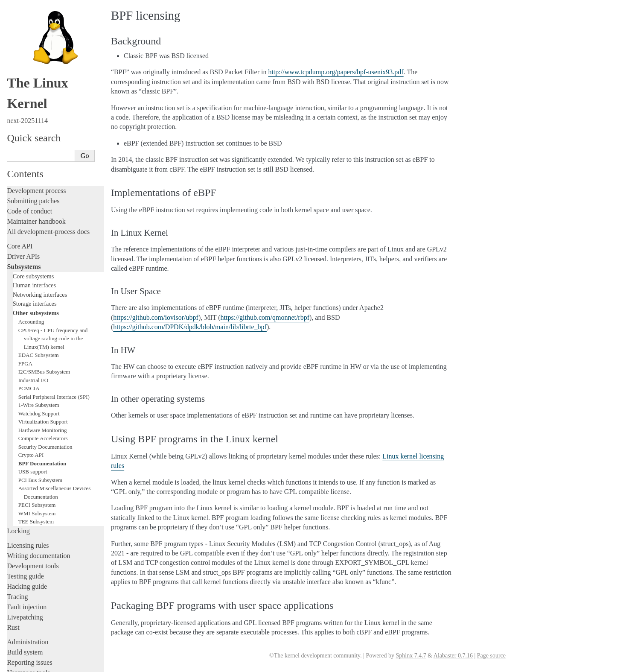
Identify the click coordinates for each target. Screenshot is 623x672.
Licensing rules (28, 424)
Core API (20, 125)
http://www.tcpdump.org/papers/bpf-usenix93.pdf (336, 72)
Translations (24, 630)
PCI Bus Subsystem (40, 359)
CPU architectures (32, 601)
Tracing (17, 475)
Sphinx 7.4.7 (411, 656)
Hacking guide (27, 465)
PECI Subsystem (37, 384)
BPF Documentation (42, 342)
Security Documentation (45, 326)
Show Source (25, 664)
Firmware (20, 576)
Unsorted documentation (41, 615)
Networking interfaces (40, 173)
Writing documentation (38, 434)
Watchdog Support (39, 292)
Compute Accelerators (43, 317)
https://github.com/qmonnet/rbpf (265, 317)
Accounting (31, 200)
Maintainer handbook (36, 100)
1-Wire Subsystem (39, 284)
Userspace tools (28, 551)
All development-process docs (48, 110)
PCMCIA (29, 267)
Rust (13, 506)
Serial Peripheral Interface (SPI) (54, 276)
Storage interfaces (35, 182)
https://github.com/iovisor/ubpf (156, 317)
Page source (491, 656)
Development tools (33, 445)
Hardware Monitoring (43, 309)
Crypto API (31, 334)
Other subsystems (36, 192)
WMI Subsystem (37, 392)
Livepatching (25, 496)
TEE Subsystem (36, 400)
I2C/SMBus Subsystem (44, 250)
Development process (36, 69)
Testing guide (25, 455)
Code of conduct (29, 90)
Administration (28, 521)
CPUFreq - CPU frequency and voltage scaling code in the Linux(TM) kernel (53, 217)
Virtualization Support (43, 300)
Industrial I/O (33, 259)
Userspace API (27, 562)
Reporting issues (29, 541)
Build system (25, 531)
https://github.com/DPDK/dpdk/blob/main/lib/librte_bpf (190, 327)
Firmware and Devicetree (42, 586)
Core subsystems (33, 155)
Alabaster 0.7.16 (453, 656)
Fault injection (27, 486)
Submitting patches (33, 80)
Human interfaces (34, 164)
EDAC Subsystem (39, 234)
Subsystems (24, 145)
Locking (18, 410)
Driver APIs (23, 135)
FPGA (25, 242)
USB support (33, 350)
